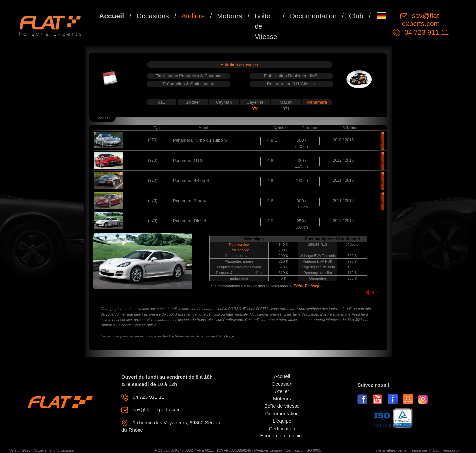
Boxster (193, 102)
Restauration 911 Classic (291, 84)
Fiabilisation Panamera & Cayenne (188, 76)
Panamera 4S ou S (191, 181)
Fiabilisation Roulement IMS (291, 76)
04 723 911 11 (425, 32)
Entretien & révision (239, 65)
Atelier (282, 391)
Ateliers (193, 16)
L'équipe (282, 421)
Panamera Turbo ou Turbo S (200, 140)
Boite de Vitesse (266, 26)
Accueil (112, 16)
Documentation (313, 16)
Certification (282, 428)
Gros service (239, 250)
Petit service (239, 245)
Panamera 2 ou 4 (189, 201)
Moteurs (230, 16)
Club (356, 16)
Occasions (153, 16)
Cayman (224, 102)
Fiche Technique (308, 286)
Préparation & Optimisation (188, 84)
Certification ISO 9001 (303, 450)
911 (162, 102)
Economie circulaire (282, 436)
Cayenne (255, 102)
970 (255, 109)
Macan (286, 102)
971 (286, 109)
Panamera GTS (188, 160)
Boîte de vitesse (282, 406)
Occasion (282, 384)
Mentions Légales (268, 450)
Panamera (317, 102)
